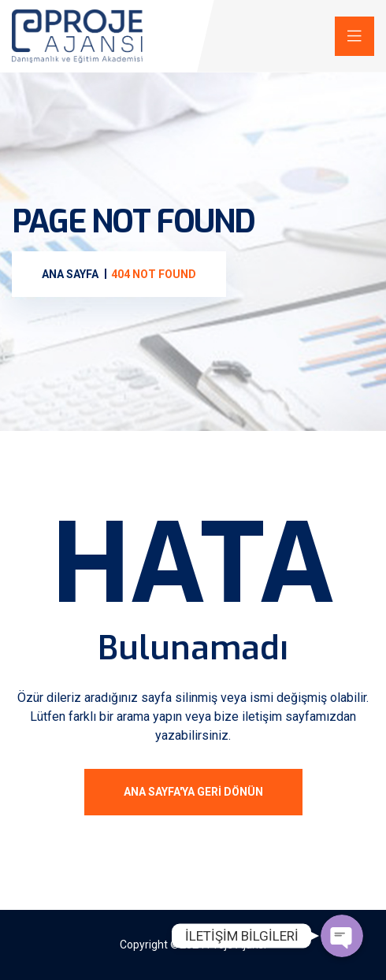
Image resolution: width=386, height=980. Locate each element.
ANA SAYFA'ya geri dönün (193, 792)
